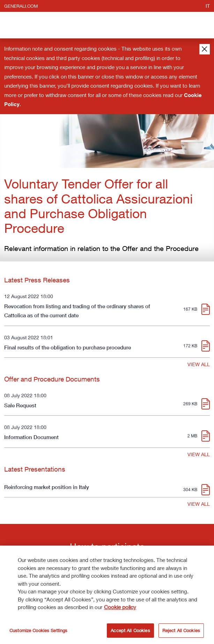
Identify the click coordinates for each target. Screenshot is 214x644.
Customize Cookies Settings (38, 631)
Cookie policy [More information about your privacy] (120, 608)
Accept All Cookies (130, 631)
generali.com (21, 6)
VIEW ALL (199, 364)
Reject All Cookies (181, 631)
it (208, 6)
